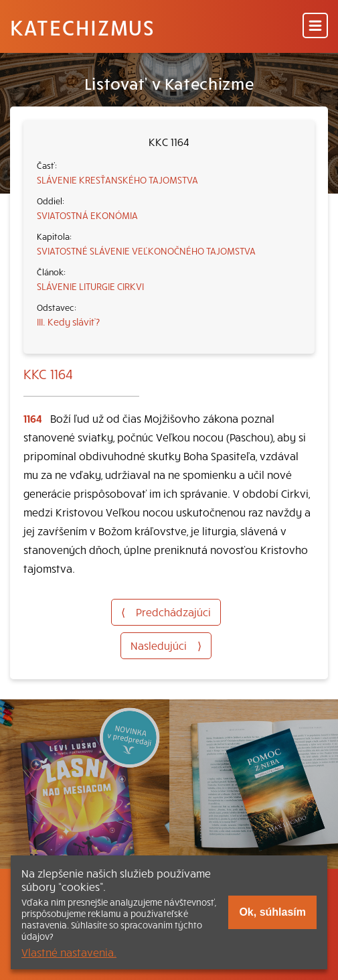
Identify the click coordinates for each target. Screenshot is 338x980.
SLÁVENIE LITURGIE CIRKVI (90, 286)
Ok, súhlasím (272, 912)
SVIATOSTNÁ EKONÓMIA (87, 215)
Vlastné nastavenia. (69, 952)
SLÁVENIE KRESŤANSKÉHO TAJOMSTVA (117, 180)
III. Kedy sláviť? (68, 322)
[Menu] (315, 26)
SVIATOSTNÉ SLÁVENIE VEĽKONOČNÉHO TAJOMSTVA (146, 251)
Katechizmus (82, 27)
